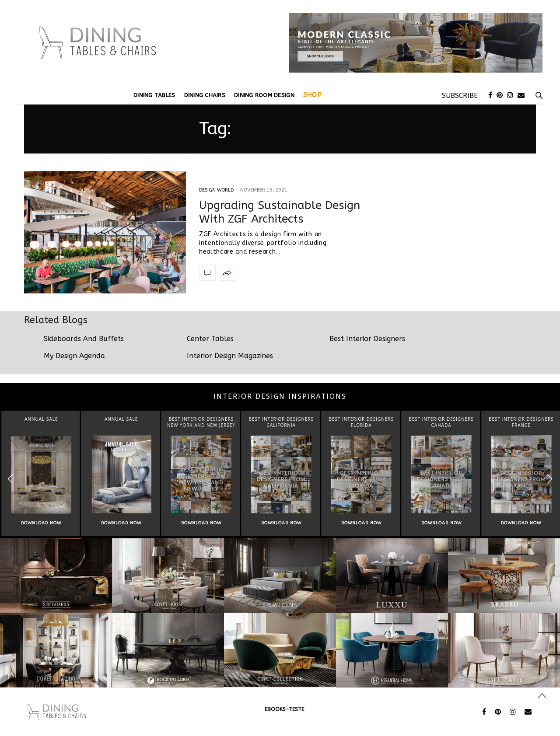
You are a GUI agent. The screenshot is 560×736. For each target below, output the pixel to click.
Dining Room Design (264, 95)
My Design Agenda (74, 356)
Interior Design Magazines (230, 356)
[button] (550, 479)
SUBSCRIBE (460, 96)
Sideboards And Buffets (84, 339)
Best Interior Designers (367, 339)
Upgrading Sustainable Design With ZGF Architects (280, 212)
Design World (216, 190)
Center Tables (210, 339)
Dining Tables (154, 95)
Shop (312, 95)
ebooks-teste (284, 709)
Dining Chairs (205, 95)
